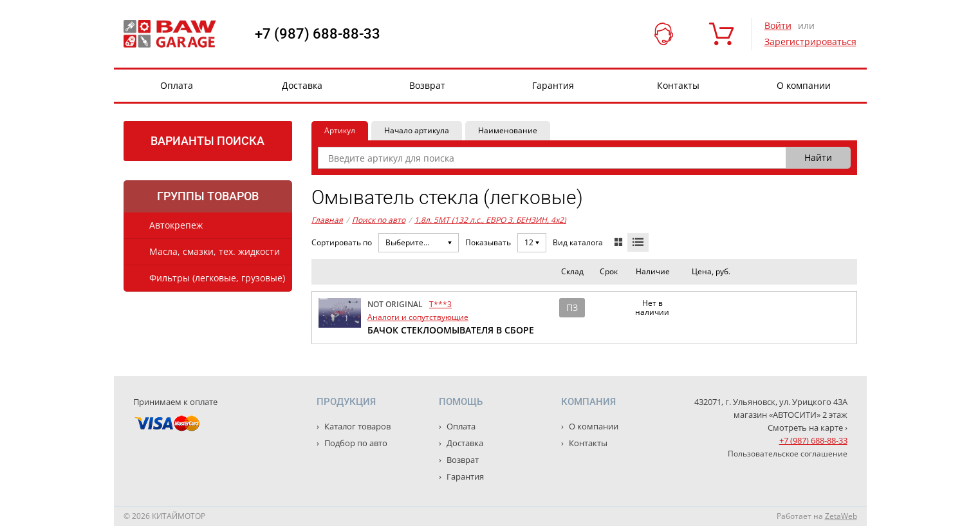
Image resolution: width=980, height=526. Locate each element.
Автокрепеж (176, 225)
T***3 (440, 304)
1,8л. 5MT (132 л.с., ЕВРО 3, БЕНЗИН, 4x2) (490, 220)
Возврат (427, 85)
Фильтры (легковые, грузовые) (217, 278)
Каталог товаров (356, 426)
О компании (804, 85)
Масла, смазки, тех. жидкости (215, 251)
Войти (778, 25)
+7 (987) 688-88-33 (318, 34)
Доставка (302, 85)
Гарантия (553, 85)
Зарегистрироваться (810, 42)
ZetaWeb (841, 516)
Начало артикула (417, 130)
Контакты (678, 85)
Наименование (508, 130)
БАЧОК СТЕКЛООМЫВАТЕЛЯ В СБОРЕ (451, 330)
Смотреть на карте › (808, 427)
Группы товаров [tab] (208, 196)
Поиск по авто (379, 220)
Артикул (340, 130)
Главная (327, 220)
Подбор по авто (355, 443)
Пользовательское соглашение (788, 454)
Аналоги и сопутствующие (418, 317)
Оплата (177, 85)
